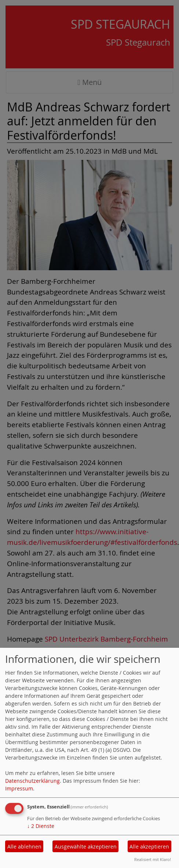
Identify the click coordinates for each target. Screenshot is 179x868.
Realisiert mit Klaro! (153, 859)
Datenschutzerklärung (32, 781)
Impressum (19, 788)
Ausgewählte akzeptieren (86, 846)
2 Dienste (41, 826)
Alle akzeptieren (149, 846)
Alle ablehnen (24, 846)
